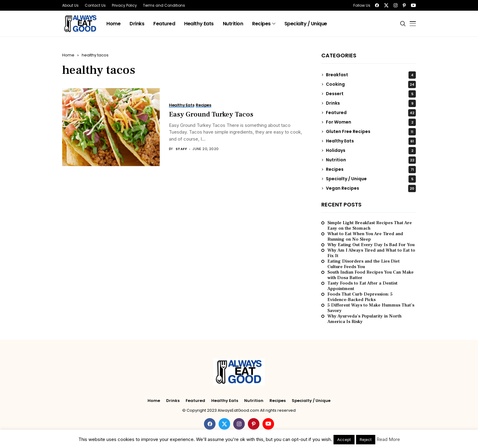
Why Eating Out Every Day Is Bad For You (371, 245)
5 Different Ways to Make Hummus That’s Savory (371, 308)
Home (68, 55)
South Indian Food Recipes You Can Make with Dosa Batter (371, 275)
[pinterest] (404, 5)
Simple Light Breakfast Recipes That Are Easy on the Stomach (370, 226)
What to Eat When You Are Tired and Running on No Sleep (365, 237)
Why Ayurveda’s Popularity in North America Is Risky (364, 319)
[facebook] (377, 5)
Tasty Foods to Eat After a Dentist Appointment (362, 286)
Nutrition (371, 160)
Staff (181, 149)
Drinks (371, 103)
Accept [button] (344, 439)
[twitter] (386, 5)
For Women (371, 122)
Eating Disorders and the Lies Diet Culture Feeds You (364, 264)
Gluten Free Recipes (371, 132)
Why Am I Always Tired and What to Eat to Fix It (371, 253)
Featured (371, 113)
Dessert (371, 94)
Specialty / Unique (371, 179)
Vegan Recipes (371, 188)
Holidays (371, 151)
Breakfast (371, 75)
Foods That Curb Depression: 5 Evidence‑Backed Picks (360, 297)
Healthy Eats (371, 141)
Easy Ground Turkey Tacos (211, 114)
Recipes (371, 170)
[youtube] (413, 5)
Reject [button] (366, 439)
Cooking (371, 84)
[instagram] (396, 5)
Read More (388, 439)
